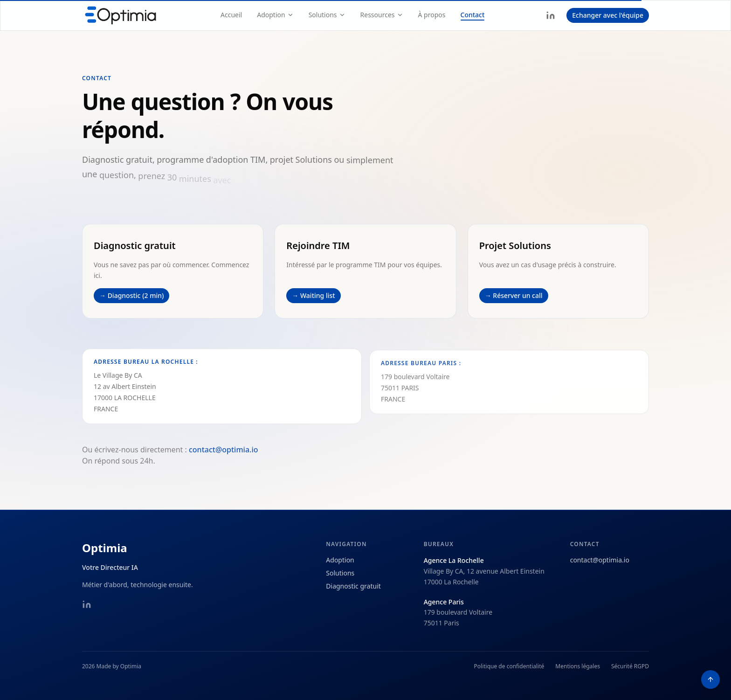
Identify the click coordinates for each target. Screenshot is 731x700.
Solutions (327, 15)
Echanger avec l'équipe (608, 15)
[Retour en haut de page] (710, 679)
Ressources (382, 15)
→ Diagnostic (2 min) (131, 295)
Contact (473, 15)
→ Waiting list (313, 295)
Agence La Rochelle (454, 560)
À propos (432, 15)
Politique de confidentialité (509, 666)
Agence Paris (444, 602)
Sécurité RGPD (630, 666)
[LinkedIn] (551, 15)
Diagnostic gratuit (353, 586)
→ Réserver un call (514, 296)
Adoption (275, 15)
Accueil (231, 15)
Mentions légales (578, 666)
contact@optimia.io (224, 457)
